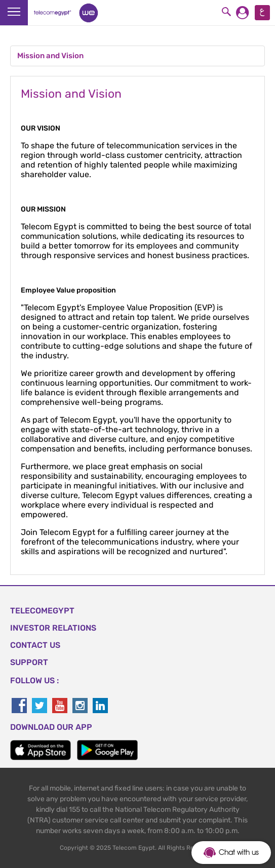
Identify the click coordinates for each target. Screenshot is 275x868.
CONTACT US (35, 645)
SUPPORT (29, 662)
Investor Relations (53, 628)
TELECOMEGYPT (42, 611)
